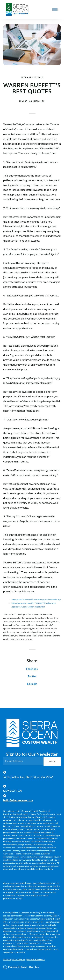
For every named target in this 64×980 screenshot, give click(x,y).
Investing (26, 101)
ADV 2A (7, 959)
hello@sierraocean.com (18, 800)
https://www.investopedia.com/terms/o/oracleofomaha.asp (36, 600)
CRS (23, 959)
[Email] (23, 761)
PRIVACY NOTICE (36, 959)
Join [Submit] (52, 761)
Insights (39, 101)
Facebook (32, 669)
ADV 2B (16, 959)
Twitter (32, 676)
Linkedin (32, 684)
